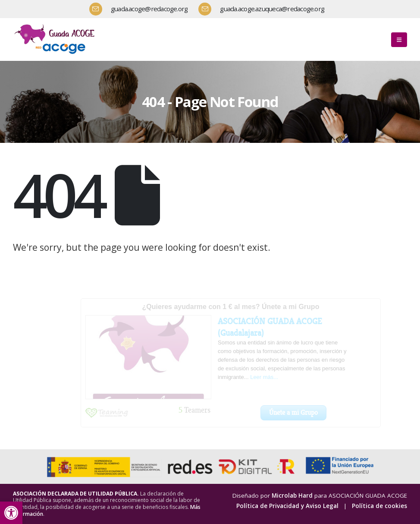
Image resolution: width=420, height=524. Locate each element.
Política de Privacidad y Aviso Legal (287, 506)
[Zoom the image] (56, 25)
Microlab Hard (292, 496)
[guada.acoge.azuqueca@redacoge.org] (265, 9)
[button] (11, 513)
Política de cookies (379, 506)
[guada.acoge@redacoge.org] (142, 9)
